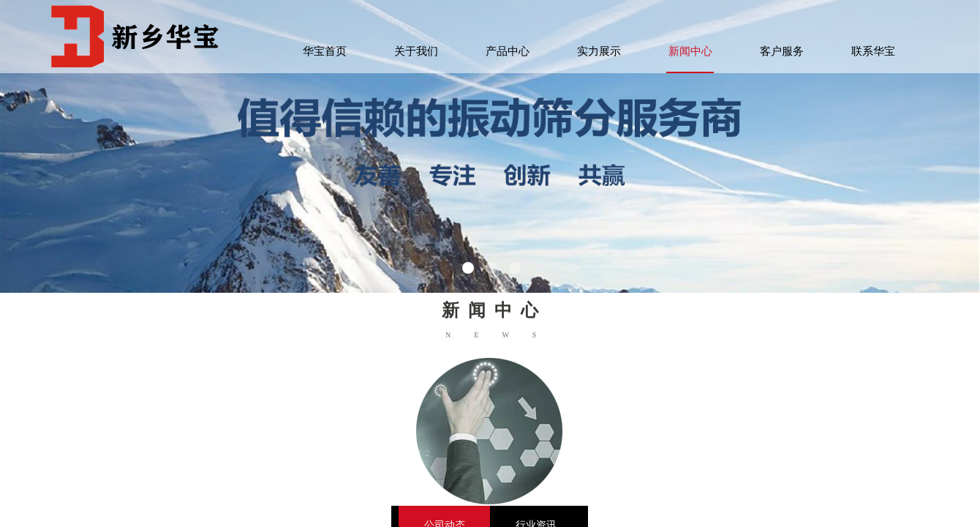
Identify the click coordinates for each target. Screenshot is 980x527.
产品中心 (508, 51)
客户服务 (782, 51)
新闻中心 (690, 51)
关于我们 (416, 51)
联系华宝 (873, 51)
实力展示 (599, 51)
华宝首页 (325, 51)
